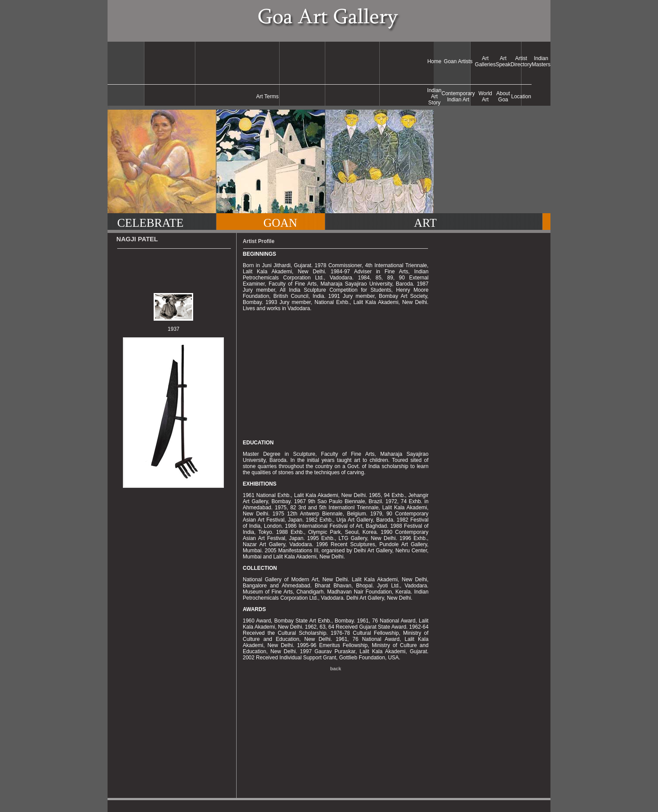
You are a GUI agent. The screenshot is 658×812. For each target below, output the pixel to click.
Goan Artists (458, 61)
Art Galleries (485, 61)
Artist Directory (521, 61)
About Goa (503, 97)
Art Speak (503, 61)
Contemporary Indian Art (458, 97)
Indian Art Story (434, 97)
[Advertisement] (267, 61)
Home (434, 61)
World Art (485, 97)
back (336, 669)
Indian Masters (541, 61)
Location (521, 97)
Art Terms (268, 97)
